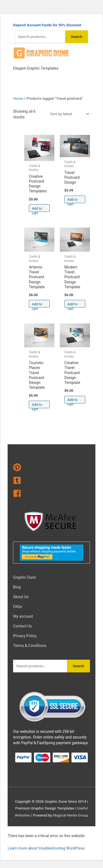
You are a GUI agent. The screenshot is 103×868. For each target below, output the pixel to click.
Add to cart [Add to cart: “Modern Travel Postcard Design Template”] (73, 305)
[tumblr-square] (51, 481)
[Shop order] (69, 114)
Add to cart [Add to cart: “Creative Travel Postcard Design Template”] (73, 401)
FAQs (18, 607)
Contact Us (22, 626)
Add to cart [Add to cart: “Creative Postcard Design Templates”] (37, 209)
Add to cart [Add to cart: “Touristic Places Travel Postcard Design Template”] (37, 405)
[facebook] (51, 494)
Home (18, 98)
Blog (17, 587)
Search (77, 37)
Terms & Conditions (30, 646)
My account (23, 616)
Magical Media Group (71, 815)
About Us (21, 597)
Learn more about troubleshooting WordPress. (47, 848)
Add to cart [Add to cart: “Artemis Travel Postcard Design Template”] (37, 305)
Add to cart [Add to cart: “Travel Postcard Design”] (73, 200)
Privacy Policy (25, 636)
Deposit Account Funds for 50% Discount (47, 25)
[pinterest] (51, 468)
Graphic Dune (24, 577)
